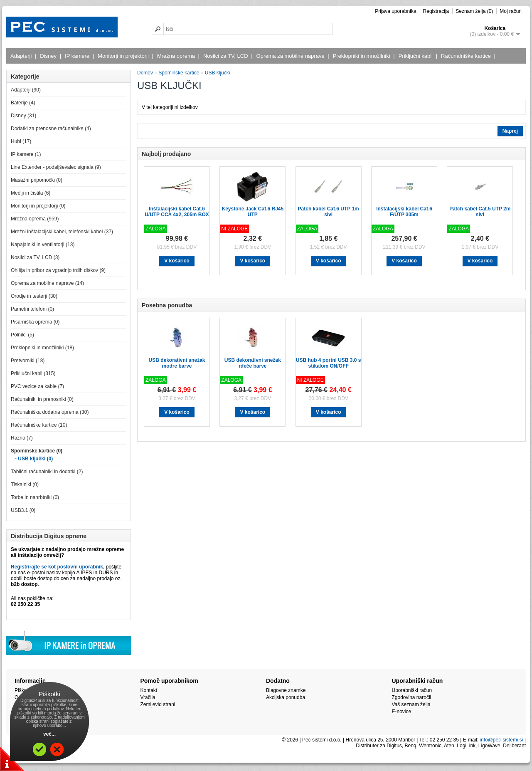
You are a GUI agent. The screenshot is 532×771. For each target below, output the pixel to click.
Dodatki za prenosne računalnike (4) (51, 128)
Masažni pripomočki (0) (37, 180)
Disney (49, 56)
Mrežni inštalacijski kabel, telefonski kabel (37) (62, 232)
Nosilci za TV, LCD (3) (35, 257)
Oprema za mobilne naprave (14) (47, 283)
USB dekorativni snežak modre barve (177, 363)
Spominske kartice (179, 73)
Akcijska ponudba (286, 697)
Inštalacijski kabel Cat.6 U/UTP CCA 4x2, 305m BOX (177, 212)
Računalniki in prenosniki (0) (42, 399)
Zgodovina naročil (412, 697)
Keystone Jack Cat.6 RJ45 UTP (252, 212)
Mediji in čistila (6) (31, 193)
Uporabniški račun (412, 690)
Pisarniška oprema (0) (35, 322)
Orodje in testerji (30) (34, 296)
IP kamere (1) (26, 154)
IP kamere (78, 56)
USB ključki (218, 73)
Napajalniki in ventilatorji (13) (43, 245)
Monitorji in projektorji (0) (38, 206)
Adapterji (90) (26, 90)
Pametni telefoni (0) (32, 309)
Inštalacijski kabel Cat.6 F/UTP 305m (404, 212)
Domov (145, 73)
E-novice (402, 712)
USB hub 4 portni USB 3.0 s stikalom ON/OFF (329, 363)
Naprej (510, 131)
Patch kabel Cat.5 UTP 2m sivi (480, 212)
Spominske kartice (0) (37, 451)
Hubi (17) (21, 141)
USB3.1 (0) (23, 510)
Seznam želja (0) (474, 11)
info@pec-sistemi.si (501, 740)
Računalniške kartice (467, 56)
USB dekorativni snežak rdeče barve (253, 363)
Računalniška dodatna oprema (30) (50, 412)
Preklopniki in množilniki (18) (42, 348)
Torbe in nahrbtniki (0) (35, 497)
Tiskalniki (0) (25, 484)
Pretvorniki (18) (28, 361)
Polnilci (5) (22, 335)
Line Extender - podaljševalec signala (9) (56, 167)
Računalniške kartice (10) (39, 425)
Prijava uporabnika (395, 11)
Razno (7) (22, 438)
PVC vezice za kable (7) (37, 386)
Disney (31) (23, 116)
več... (49, 734)
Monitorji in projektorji (124, 56)
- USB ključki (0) (34, 459)
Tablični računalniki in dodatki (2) (47, 472)
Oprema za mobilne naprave (292, 56)
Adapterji (22, 56)
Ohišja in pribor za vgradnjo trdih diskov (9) (58, 270)
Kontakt (149, 690)
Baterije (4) (23, 103)
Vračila (148, 697)
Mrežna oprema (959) (35, 219)
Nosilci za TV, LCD (227, 56)
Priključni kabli (417, 56)
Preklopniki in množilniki (363, 56)
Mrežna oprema (177, 56)
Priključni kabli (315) (33, 373)
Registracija (436, 11)
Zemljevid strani (158, 704)
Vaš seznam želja (411, 704)
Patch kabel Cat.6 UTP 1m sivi (329, 212)
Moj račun (511, 11)
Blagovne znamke (286, 690)
